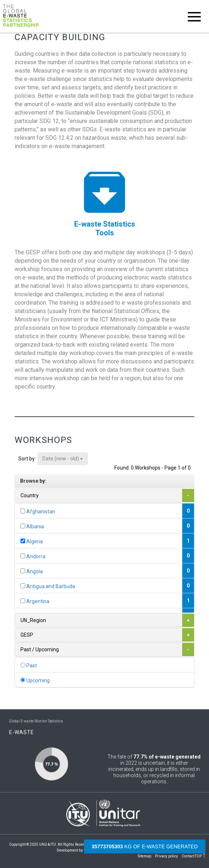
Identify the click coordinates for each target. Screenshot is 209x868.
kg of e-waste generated (145, 846)
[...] (23, 511)
